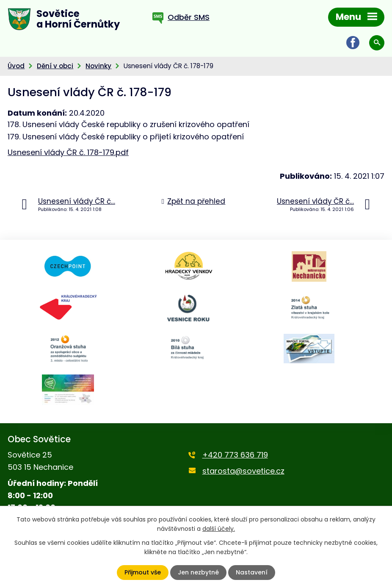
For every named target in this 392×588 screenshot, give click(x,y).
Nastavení (252, 572)
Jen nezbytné (198, 572)
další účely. (219, 529)
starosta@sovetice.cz (243, 471)
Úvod (16, 66)
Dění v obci (55, 66)
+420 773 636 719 (235, 455)
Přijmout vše (143, 572)
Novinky (98, 66)
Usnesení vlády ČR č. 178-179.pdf (68, 152)
